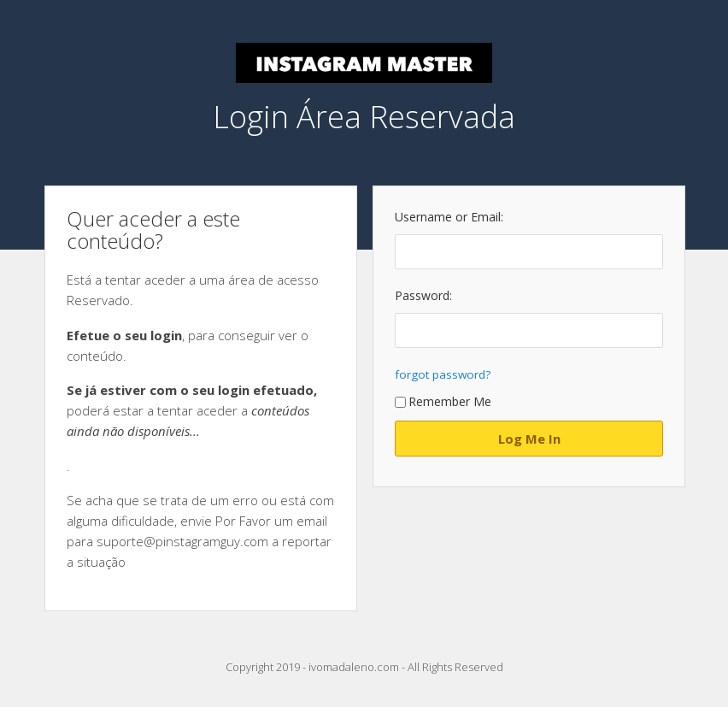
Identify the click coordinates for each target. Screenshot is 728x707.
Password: (423, 295)
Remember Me (443, 401)
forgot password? (443, 374)
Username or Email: (449, 217)
